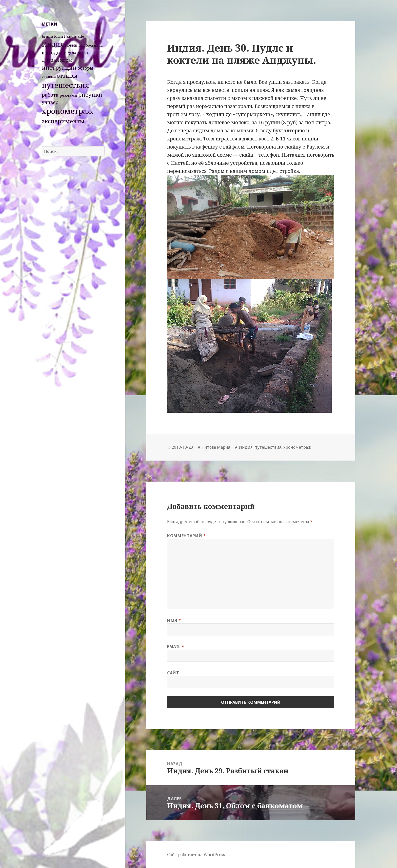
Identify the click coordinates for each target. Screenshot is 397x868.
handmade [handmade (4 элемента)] (74, 36)
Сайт (173, 673)
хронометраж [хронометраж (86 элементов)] (67, 111)
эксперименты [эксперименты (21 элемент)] (63, 121)
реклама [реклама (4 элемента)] (68, 95)
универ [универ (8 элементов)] (50, 102)
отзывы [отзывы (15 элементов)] (67, 76)
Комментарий (186, 536)
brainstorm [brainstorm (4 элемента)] (52, 36)
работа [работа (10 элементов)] (50, 95)
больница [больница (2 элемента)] (94, 45)
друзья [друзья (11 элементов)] (50, 60)
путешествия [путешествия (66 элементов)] (65, 85)
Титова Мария (216, 447)
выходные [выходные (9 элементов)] (54, 53)
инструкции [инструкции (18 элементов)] (59, 67)
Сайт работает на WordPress (196, 855)
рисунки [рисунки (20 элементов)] (90, 95)
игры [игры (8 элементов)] (66, 60)
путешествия (268, 447)
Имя (174, 620)
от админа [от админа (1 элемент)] (49, 77)
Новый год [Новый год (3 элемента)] (75, 45)
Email (176, 647)
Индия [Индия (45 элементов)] (53, 44)
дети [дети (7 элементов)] (83, 53)
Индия (246, 447)
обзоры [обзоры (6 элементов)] (85, 68)
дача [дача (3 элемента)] (72, 53)
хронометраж (297, 447)
